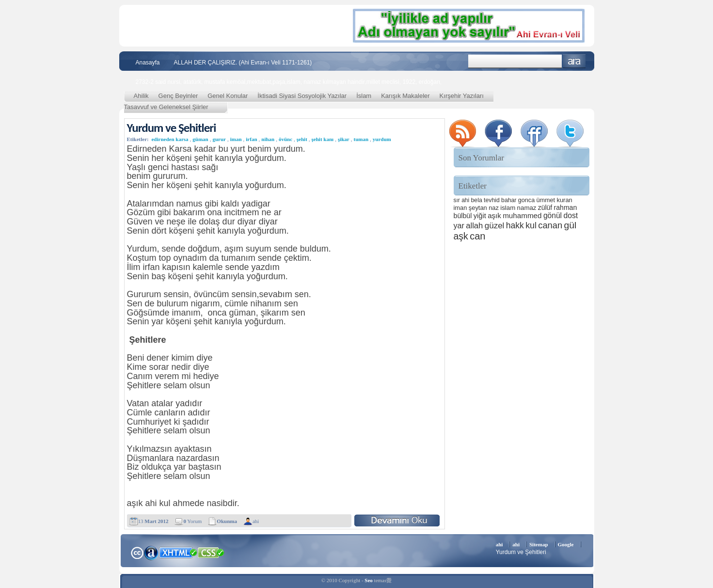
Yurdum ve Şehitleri (172, 128)
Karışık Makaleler (405, 96)
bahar (509, 200)
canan (550, 225)
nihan (268, 139)
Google (566, 544)
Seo (369, 580)
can (477, 236)
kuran (564, 200)
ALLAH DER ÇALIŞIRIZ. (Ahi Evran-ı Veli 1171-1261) (243, 63)
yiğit (480, 216)
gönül (553, 215)
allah (474, 226)
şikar (344, 139)
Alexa (151, 553)
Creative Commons (137, 552)
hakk (515, 225)
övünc (285, 139)
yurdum (382, 139)
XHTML (178, 552)
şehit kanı (323, 139)
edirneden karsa (170, 139)
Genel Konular (228, 96)
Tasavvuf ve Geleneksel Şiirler (166, 107)
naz (494, 208)
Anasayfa (148, 63)
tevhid (492, 200)
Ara (574, 61)
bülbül (463, 216)
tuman (361, 139)
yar (459, 225)
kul (531, 225)
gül (570, 225)
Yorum (192, 521)
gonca (526, 200)
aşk (461, 236)
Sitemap (539, 544)
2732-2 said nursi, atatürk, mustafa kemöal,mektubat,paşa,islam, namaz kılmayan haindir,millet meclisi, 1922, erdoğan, (289, 82)
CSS (211, 552)
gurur (219, 139)
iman (236, 139)
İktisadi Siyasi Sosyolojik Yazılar (302, 96)
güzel (495, 226)
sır (457, 200)
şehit (302, 139)
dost (570, 215)
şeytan (478, 208)
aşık (494, 215)
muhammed (522, 215)
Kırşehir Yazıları (462, 96)
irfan (251, 139)
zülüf (545, 207)
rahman (566, 207)
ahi (256, 521)
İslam (364, 96)
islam (508, 208)
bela (477, 200)
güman (200, 139)
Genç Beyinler (178, 96)
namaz (527, 208)
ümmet (546, 200)
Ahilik (141, 96)
